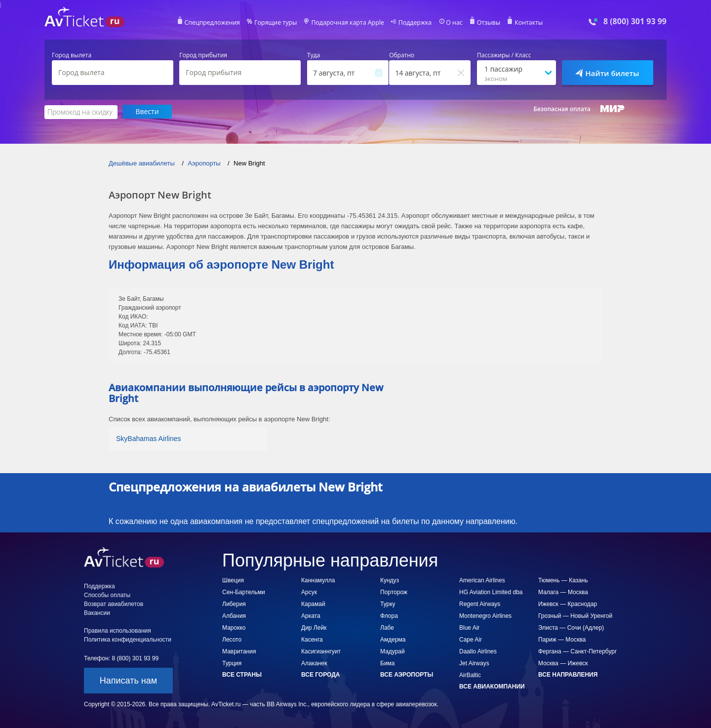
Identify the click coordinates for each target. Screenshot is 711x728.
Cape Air (471, 639)
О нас (452, 23)
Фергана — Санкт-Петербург (577, 651)
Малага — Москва (563, 592)
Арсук (309, 592)
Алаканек (314, 663)
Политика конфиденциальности (128, 639)
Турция (232, 663)
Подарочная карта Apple (348, 23)
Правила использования (118, 630)
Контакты (525, 23)
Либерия (234, 604)
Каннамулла (318, 580)
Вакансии (97, 612)
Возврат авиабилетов (114, 604)
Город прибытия (203, 55)
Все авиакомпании (492, 686)
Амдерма (393, 639)
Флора (389, 615)
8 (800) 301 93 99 (635, 21)
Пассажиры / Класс (504, 55)
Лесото (232, 639)
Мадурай (393, 651)
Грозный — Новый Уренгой (575, 615)
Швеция (233, 580)
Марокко (234, 627)
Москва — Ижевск (563, 663)
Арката (311, 615)
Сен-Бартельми (244, 592)
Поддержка (414, 23)
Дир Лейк (314, 627)
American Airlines (482, 580)
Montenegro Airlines (485, 615)
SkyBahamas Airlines (149, 438)
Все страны (242, 674)
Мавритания (239, 651)
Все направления (568, 674)
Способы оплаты (107, 595)
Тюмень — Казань (563, 580)
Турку (388, 604)
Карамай (313, 604)
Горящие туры (277, 23)
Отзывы (486, 23)
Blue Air (469, 627)
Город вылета (72, 55)
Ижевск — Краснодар (568, 604)
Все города (320, 674)
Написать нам (128, 680)
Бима (388, 663)
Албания (234, 615)
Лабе (387, 627)
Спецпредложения (216, 23)
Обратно (402, 55)
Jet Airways (474, 663)
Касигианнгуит (321, 651)
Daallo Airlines (478, 651)
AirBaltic (470, 675)
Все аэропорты (407, 674)
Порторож (394, 592)
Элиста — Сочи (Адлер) (571, 627)
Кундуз (390, 580)
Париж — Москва (562, 639)
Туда (314, 55)
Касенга (312, 639)
